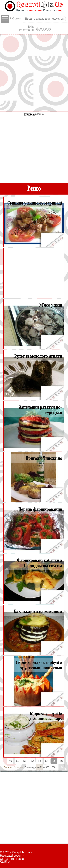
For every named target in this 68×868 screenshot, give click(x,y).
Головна (29, 114)
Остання (19, 767)
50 (18, 761)
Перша (8, 767)
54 (47, 761)
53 (39, 761)
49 (10, 761)
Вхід (31, 27)
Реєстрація (26, 30)
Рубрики (11, 19)
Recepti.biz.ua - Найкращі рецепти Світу (16, 856)
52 (32, 761)
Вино (41, 114)
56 (61, 761)
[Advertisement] (34, 73)
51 (25, 761)
